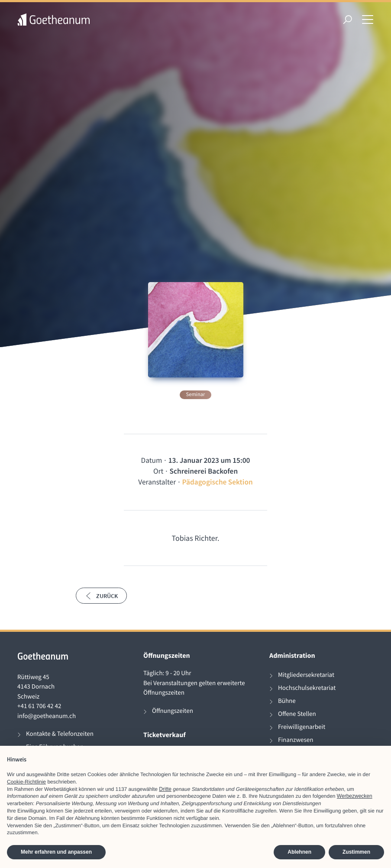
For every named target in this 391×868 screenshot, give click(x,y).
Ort (158, 471)
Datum (152, 460)
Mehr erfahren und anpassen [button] (56, 852)
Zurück (101, 596)
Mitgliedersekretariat (306, 675)
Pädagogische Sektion (218, 482)
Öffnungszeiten (173, 711)
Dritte (165, 789)
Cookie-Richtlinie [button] (26, 782)
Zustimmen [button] (356, 852)
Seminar (196, 395)
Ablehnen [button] (299, 852)
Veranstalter (157, 482)
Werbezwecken (355, 796)
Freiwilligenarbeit (302, 727)
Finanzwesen (296, 740)
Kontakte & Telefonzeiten (60, 734)
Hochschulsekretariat (307, 688)
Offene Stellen (297, 714)
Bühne (287, 701)
